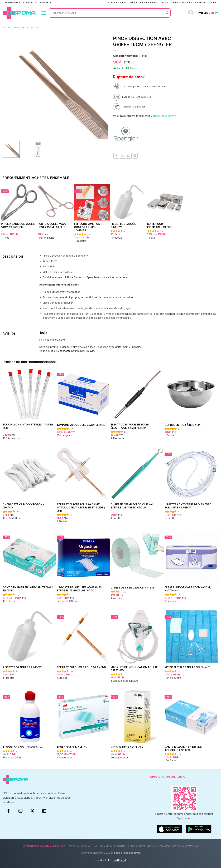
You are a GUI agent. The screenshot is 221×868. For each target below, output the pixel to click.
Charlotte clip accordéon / (23, 506)
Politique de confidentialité (143, 3)
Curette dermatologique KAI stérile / (132, 506)
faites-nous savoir (165, 116)
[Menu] (44, 13)
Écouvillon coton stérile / (28, 426)
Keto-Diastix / (127, 747)
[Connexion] (191, 13)
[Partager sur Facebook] (116, 156)
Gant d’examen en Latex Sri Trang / (28, 589)
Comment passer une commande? (87, 3)
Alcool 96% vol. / (23, 747)
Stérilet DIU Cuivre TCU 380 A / (81, 667)
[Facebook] (9, 811)
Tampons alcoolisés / (81, 425)
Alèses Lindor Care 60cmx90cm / (188, 589)
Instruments (21, 27)
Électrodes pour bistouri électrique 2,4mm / (130, 426)
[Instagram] (20, 811)
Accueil (7, 27)
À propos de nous (117, 3)
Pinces (34, 27)
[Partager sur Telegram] (135, 156)
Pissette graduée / (124, 225)
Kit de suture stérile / (187, 667)
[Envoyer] (167, 13)
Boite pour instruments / (160, 225)
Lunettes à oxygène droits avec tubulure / (188, 506)
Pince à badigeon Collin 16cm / (18, 225)
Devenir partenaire (170, 3)
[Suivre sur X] (32, 811)
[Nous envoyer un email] (44, 811)
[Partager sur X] (122, 156)
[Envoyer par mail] (129, 156)
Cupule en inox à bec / (183, 425)
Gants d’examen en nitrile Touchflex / (183, 748)
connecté (65, 351)
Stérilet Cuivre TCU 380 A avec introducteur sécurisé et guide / (81, 508)
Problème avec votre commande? (200, 3)
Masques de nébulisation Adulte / (135, 669)
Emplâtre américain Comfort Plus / (88, 227)
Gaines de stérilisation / (134, 588)
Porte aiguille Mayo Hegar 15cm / (52, 225)
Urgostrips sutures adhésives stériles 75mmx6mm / (79, 589)
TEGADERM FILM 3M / (72, 747)
